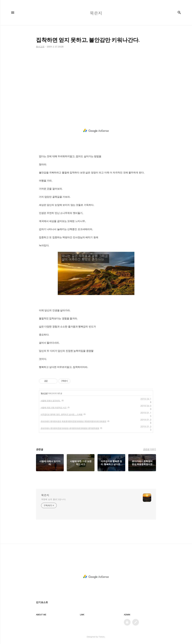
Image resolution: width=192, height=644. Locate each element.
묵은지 (45, 495)
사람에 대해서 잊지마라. (51, 401)
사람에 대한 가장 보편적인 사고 (54, 407)
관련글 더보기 (150, 449)
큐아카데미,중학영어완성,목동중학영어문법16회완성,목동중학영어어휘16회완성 (73, 421)
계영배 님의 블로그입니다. (54, 499)
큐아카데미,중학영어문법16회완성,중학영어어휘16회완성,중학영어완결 (70, 428)
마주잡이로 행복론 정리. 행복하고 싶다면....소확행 (62, 414)
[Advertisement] (96, 81)
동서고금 (44, 393)
